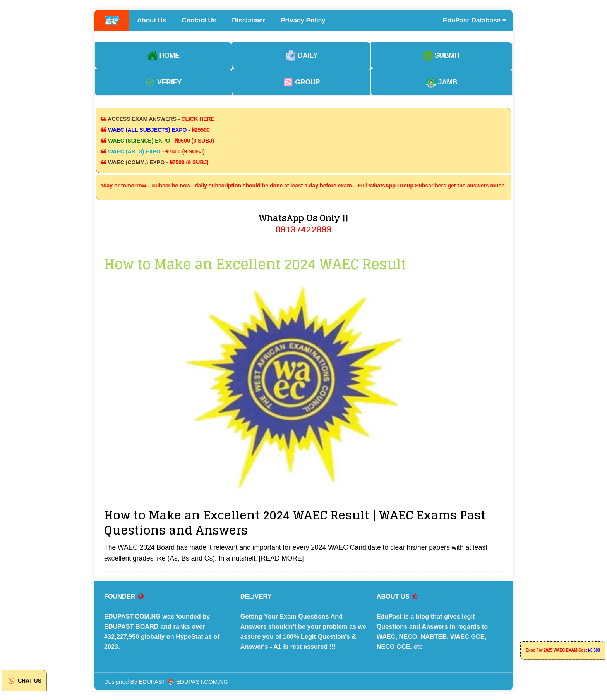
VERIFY (163, 82)
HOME (164, 55)
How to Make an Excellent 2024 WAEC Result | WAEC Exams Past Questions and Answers (295, 523)
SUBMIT (442, 55)
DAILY (302, 55)
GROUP (301, 82)
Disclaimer (249, 20)
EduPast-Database (475, 20)
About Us (152, 20)
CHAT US (24, 681)
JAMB (442, 82)
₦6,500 (594, 650)
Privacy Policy (303, 20)
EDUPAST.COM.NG (202, 682)
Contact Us (199, 20)
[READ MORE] (281, 558)
